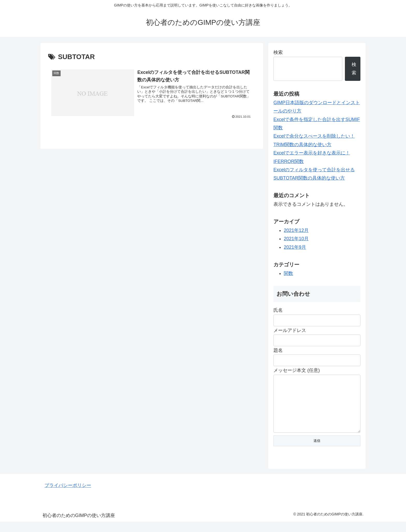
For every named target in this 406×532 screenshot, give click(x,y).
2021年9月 (295, 247)
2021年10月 (296, 239)
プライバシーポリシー (68, 496)
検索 (278, 52)
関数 (288, 273)
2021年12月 (296, 230)
